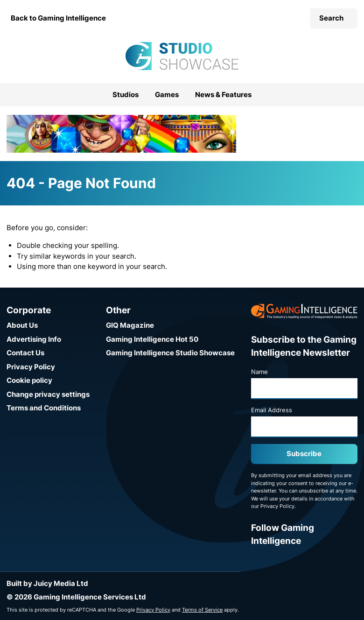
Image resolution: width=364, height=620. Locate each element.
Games (167, 95)
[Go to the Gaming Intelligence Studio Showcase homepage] (182, 56)
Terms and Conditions (44, 408)
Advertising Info (34, 339)
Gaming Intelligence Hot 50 (152, 339)
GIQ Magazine (130, 325)
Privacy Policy (31, 367)
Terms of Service (202, 610)
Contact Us (25, 353)
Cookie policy (29, 380)
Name (259, 372)
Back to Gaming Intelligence (58, 18)
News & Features (223, 95)
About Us (22, 325)
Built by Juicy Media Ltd (47, 583)
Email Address (272, 410)
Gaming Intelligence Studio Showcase (170, 353)
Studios (126, 95)
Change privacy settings (48, 394)
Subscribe (304, 454)
